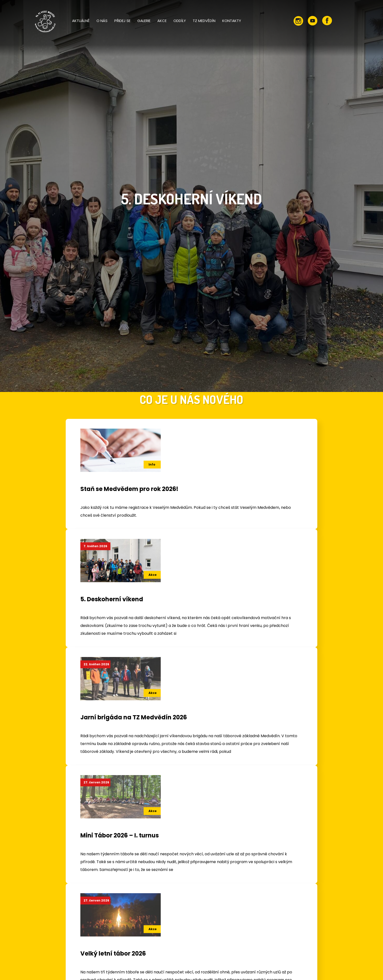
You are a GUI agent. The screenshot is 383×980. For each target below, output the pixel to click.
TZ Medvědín (204, 21)
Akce (162, 21)
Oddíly (180, 21)
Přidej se (122, 21)
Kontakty (232, 21)
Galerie (144, 21)
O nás (102, 21)
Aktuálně (81, 21)
